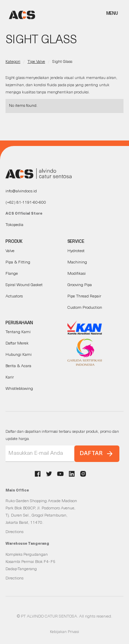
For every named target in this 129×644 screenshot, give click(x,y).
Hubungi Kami (19, 355)
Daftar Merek (17, 343)
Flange (12, 274)
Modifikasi (77, 274)
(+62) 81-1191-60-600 (26, 203)
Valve (10, 251)
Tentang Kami (18, 332)
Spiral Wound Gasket (24, 285)
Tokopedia (14, 225)
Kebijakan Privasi (64, 632)
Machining (77, 262)
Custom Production (85, 308)
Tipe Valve (36, 62)
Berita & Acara (18, 366)
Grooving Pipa (80, 285)
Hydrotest (76, 251)
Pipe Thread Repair (84, 296)
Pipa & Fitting (18, 262)
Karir (10, 377)
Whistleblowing (19, 389)
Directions (14, 532)
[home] (20, 15)
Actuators (14, 296)
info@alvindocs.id (21, 191)
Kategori (13, 62)
